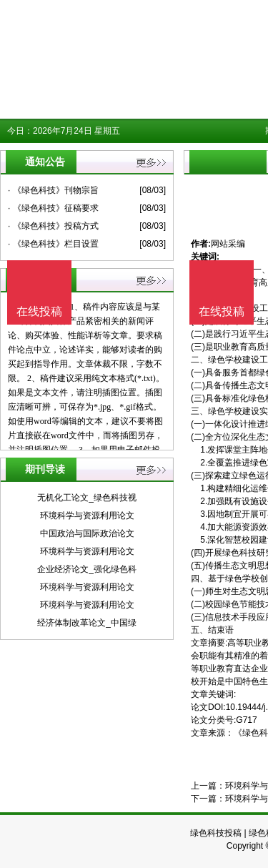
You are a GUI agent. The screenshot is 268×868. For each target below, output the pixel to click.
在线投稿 (222, 311)
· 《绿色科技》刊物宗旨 (53, 190)
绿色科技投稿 (216, 833)
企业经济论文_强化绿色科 (87, 569)
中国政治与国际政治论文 (87, 533)
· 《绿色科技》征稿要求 (53, 208)
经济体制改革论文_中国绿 (87, 623)
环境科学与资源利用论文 (87, 516)
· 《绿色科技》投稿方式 (53, 226)
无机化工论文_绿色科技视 (87, 498)
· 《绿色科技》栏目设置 (53, 244)
